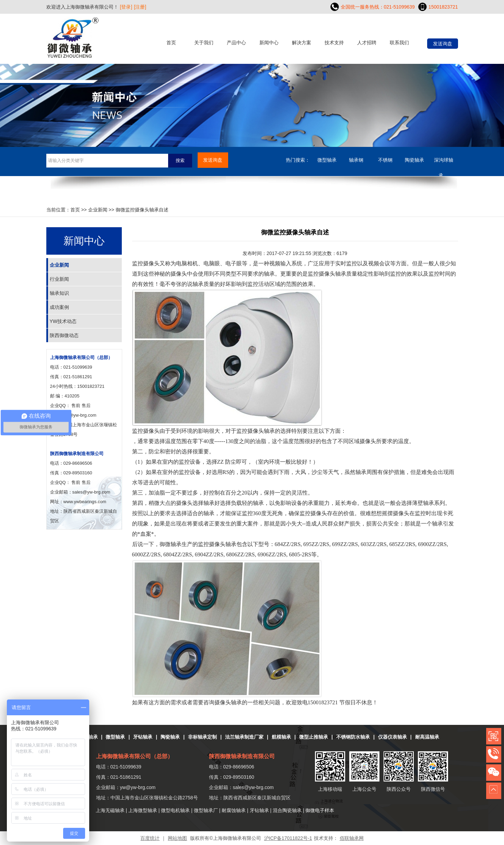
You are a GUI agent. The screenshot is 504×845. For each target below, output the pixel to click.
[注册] (140, 7)
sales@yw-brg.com (253, 787)
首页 (171, 43)
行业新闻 (59, 279)
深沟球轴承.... (444, 163)
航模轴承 (281, 737)
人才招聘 (367, 43)
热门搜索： (298, 160)
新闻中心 (269, 43)
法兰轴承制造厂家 (244, 737)
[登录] (126, 7)
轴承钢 (356, 160)
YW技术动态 (63, 321)
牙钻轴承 (143, 737)
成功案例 (59, 307)
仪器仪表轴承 (392, 737)
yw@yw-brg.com (80, 415)
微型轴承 (327, 160)
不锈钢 (385, 160)
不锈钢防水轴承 (353, 737)
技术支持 (334, 43)
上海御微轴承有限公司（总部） (81, 357)
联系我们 (399, 43)
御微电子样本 (320, 810)
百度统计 (150, 838)
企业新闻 (98, 210)
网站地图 (177, 838)
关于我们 (204, 43)
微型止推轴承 (314, 737)
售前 (76, 406)
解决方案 (302, 43)
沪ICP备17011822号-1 (288, 838)
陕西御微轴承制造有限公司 (77, 454)
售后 (86, 406)
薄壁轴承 (423, 503)
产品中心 (236, 43)
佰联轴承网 (352, 838)
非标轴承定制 (202, 737)
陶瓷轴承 (414, 160)
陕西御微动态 (64, 335)
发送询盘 (443, 44)
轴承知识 (59, 293)
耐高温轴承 (427, 737)
